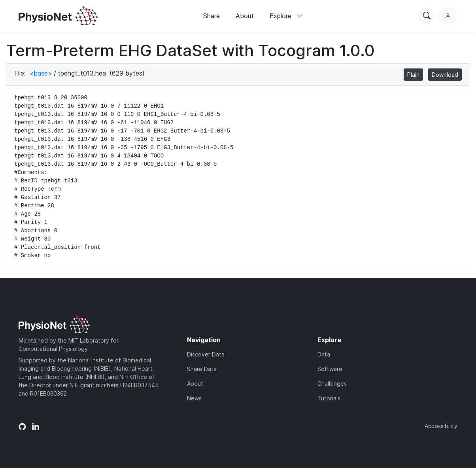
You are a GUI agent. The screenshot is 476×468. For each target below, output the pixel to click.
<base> (41, 73)
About (245, 16)
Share (212, 16)
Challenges (332, 384)
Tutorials (329, 398)
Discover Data (206, 354)
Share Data (202, 369)
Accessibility (441, 426)
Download (445, 75)
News (194, 398)
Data (324, 354)
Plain (413, 75)
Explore (286, 16)
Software (330, 369)
